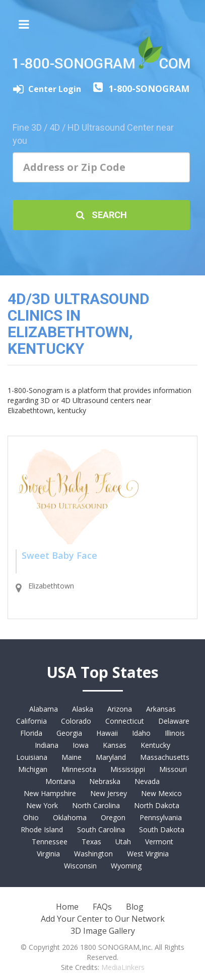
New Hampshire (50, 793)
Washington (93, 854)
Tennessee (50, 842)
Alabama (44, 709)
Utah (123, 842)
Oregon (113, 817)
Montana (60, 781)
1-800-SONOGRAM (149, 88)
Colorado (76, 721)
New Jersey (109, 793)
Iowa (81, 745)
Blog (135, 907)
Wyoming (126, 866)
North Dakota (157, 805)
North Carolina (96, 805)
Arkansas (161, 709)
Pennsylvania (161, 817)
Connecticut (125, 721)
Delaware (174, 721)
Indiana (47, 745)
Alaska (83, 709)
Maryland (111, 757)
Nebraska (105, 781)
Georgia (69, 733)
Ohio (31, 817)
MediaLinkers (123, 967)
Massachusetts (165, 757)
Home (67, 907)
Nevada (147, 781)
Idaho (141, 733)
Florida (31, 733)
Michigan (33, 769)
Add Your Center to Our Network (103, 919)
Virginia (48, 854)
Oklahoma (70, 817)
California (31, 721)
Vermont (159, 842)
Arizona (120, 709)
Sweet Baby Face (59, 555)
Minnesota (79, 769)
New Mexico (161, 793)
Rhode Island (42, 829)
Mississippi (128, 769)
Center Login (56, 89)
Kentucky (155, 745)
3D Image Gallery (103, 931)
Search (101, 215)
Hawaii (107, 733)
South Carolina (101, 829)
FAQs (102, 907)
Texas (91, 842)
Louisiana (32, 757)
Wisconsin (80, 866)
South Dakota (162, 829)
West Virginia (148, 854)
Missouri (173, 769)
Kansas (115, 745)
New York (42, 805)
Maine (72, 757)
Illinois (175, 733)
